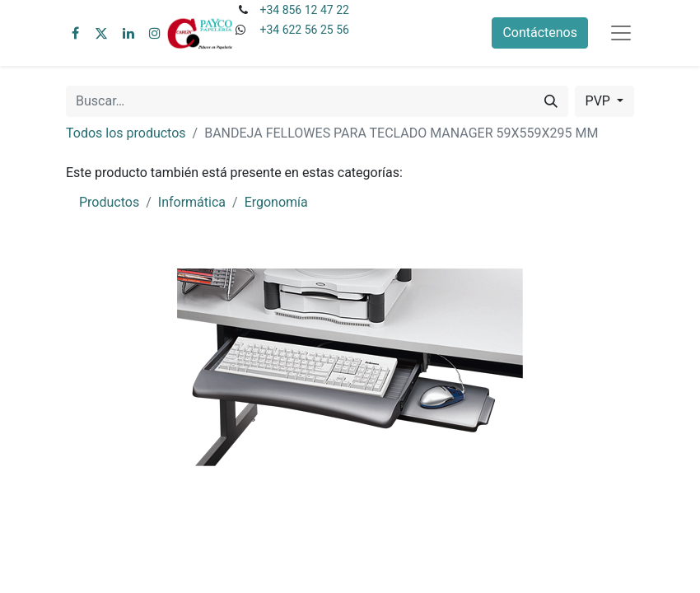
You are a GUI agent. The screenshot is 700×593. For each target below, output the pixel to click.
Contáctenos (540, 33)
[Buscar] (551, 101)
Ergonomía (276, 202)
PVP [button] (600, 101)
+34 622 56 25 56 (304, 30)
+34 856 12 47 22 (304, 10)
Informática (192, 202)
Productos (109, 202)
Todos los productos (126, 133)
